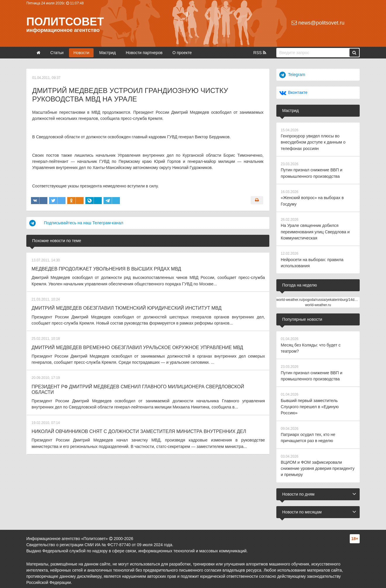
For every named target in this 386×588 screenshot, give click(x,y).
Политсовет (65, 22)
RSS (260, 53)
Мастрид (107, 53)
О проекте (182, 53)
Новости (81, 53)
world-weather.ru (318, 303)
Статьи (57, 53)
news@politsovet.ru (318, 23)
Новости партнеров (144, 53)
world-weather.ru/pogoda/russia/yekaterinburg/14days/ (319, 298)
